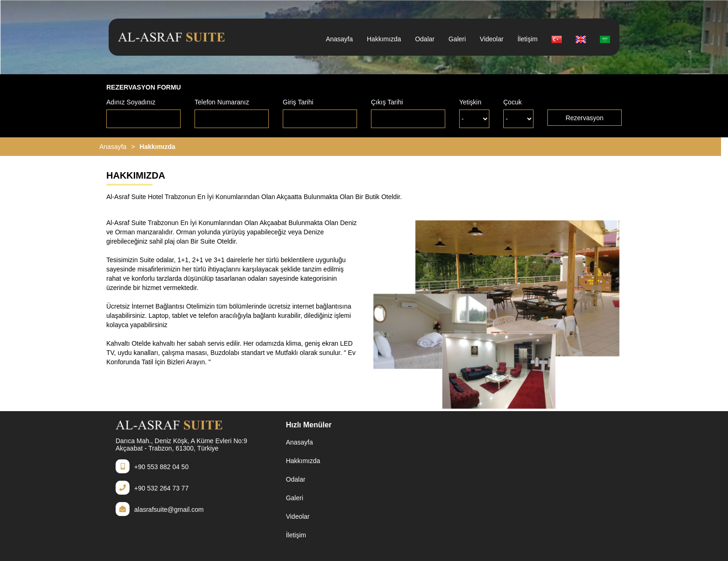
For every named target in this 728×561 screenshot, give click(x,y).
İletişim (527, 39)
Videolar (491, 39)
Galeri (457, 39)
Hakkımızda (384, 39)
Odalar (425, 39)
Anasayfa (339, 39)
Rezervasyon (585, 118)
